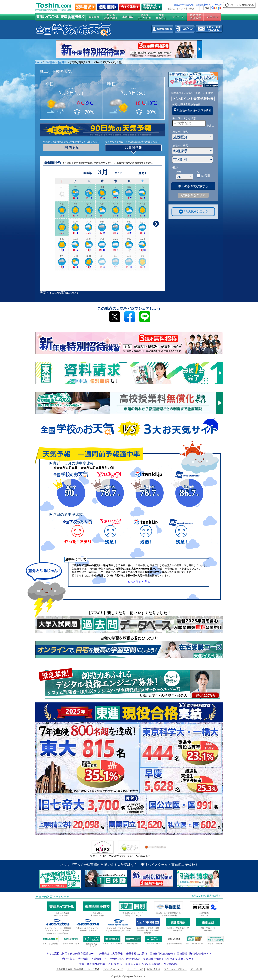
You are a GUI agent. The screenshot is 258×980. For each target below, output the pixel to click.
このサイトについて (113, 969)
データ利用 (196, 969)
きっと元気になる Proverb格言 (122, 959)
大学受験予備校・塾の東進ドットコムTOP (78, 969)
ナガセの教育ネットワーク (53, 897)
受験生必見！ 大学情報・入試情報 (82, 959)
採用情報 (200, 5)
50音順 (206, 176)
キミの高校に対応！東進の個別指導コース (71, 954)
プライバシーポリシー (175, 969)
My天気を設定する (193, 212)
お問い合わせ (153, 969)
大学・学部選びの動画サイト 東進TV (101, 964)
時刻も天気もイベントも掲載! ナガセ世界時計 (152, 964)
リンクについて (135, 969)
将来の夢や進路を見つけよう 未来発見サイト (170, 959)
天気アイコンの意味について (59, 293)
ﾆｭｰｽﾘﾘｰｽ (218, 5)
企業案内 (190, 5)
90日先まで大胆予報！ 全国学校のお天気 (123, 954)
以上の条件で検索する (193, 186)
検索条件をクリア (193, 195)
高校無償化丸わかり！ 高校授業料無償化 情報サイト (181, 954)
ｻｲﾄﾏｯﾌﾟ (209, 5)
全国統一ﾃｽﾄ (179, 5)
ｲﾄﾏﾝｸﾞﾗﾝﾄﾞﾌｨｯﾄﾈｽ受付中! (58, 933)
